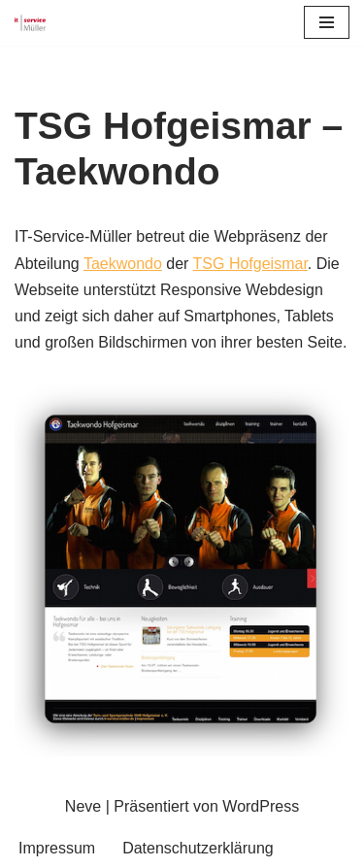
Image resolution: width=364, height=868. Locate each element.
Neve (83, 806)
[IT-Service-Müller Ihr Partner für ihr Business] (30, 23)
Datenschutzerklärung (198, 848)
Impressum (57, 848)
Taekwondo (123, 264)
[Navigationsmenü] (327, 22)
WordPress (261, 806)
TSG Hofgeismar (250, 264)
